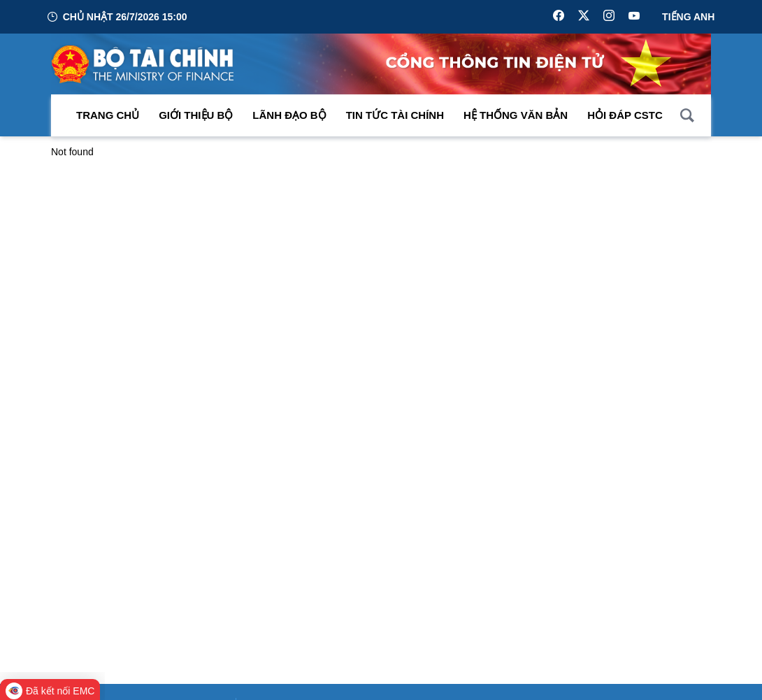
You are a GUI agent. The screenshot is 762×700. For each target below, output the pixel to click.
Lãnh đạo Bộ (289, 119)
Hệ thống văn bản (516, 119)
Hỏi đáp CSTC (625, 119)
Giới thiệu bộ (196, 119)
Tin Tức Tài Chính (395, 119)
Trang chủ (108, 119)
